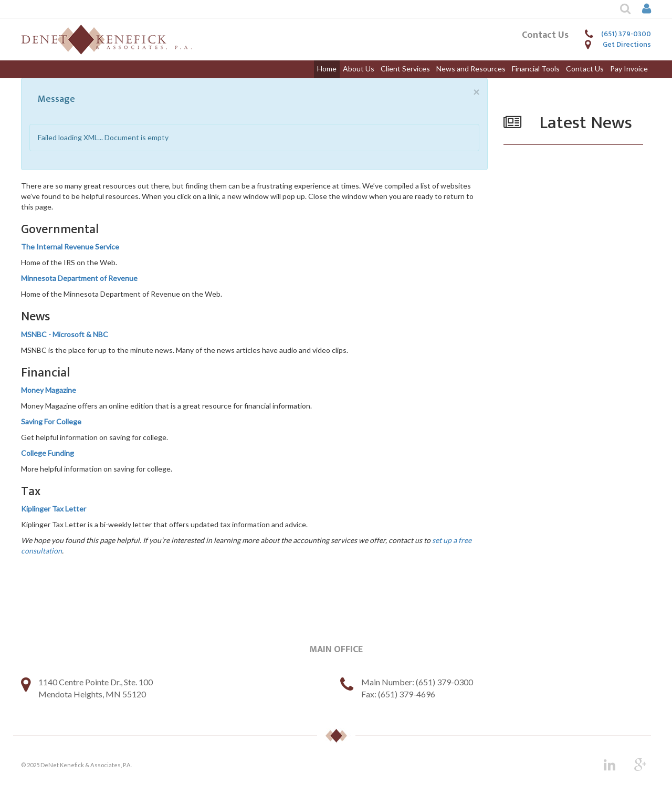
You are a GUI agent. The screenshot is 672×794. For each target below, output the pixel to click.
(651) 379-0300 (626, 34)
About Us (359, 69)
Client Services (405, 69)
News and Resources (471, 69)
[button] (619, 9)
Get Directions (627, 44)
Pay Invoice (629, 69)
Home (327, 69)
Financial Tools (536, 69)
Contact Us (585, 69)
